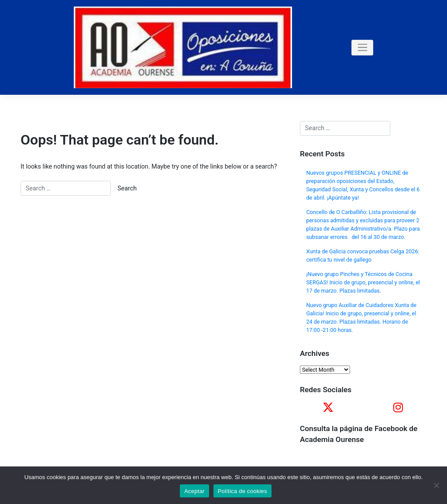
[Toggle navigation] (363, 48)
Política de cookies (242, 491)
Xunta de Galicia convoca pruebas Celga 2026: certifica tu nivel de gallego (363, 255)
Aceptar (194, 491)
